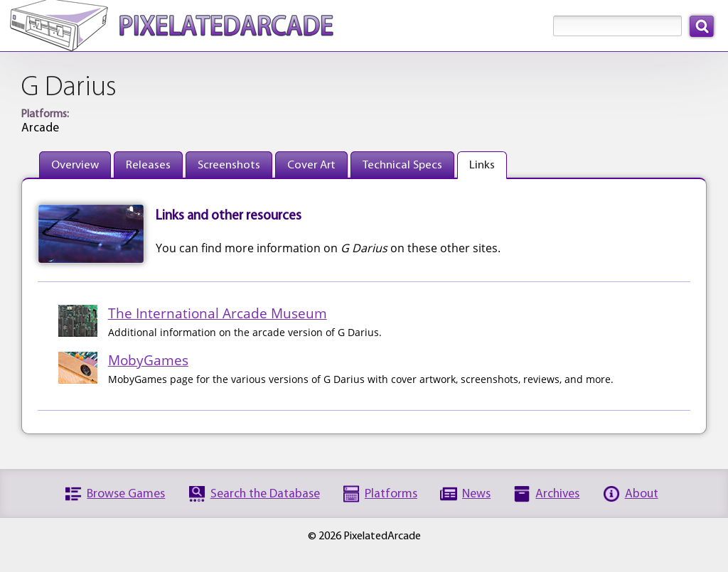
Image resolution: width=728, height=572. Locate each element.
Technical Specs (402, 165)
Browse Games (126, 494)
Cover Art (311, 165)
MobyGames (148, 360)
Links (482, 165)
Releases (148, 165)
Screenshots (229, 165)
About (642, 494)
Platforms (391, 494)
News (476, 494)
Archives (557, 494)
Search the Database (265, 494)
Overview (75, 165)
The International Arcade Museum (218, 313)
